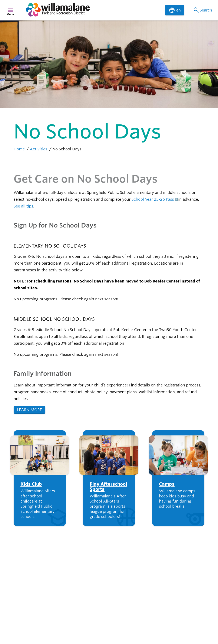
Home (19, 149)
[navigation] (93, 10)
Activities (39, 149)
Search (202, 10)
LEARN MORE (29, 410)
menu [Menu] (10, 10)
